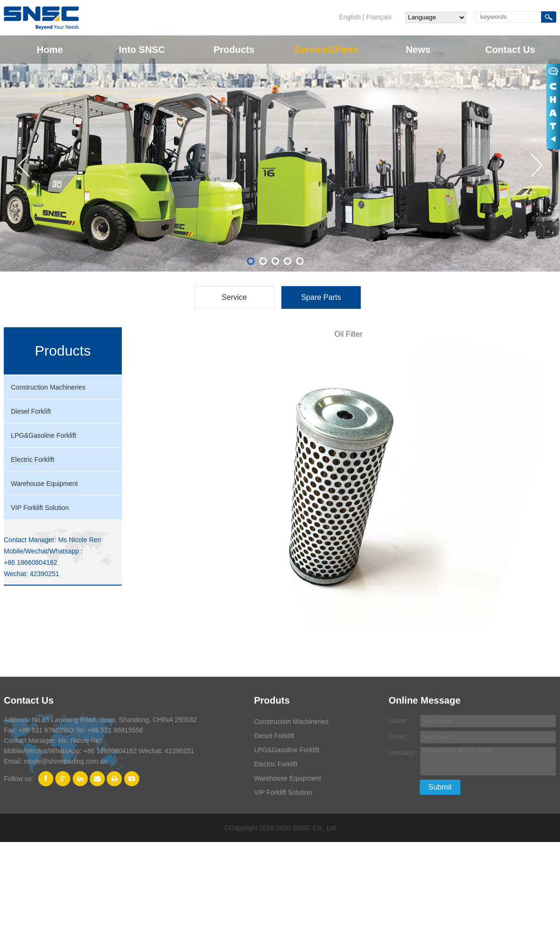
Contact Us (510, 50)
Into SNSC (142, 50)
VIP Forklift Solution (40, 508)
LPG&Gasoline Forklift (44, 435)
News (418, 50)
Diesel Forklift (31, 411)
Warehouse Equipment (44, 484)
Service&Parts (326, 50)
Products (234, 50)
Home (50, 50)
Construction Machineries (48, 387)
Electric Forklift (33, 459)
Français (379, 17)
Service (234, 297)
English (350, 17)
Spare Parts (321, 297)
